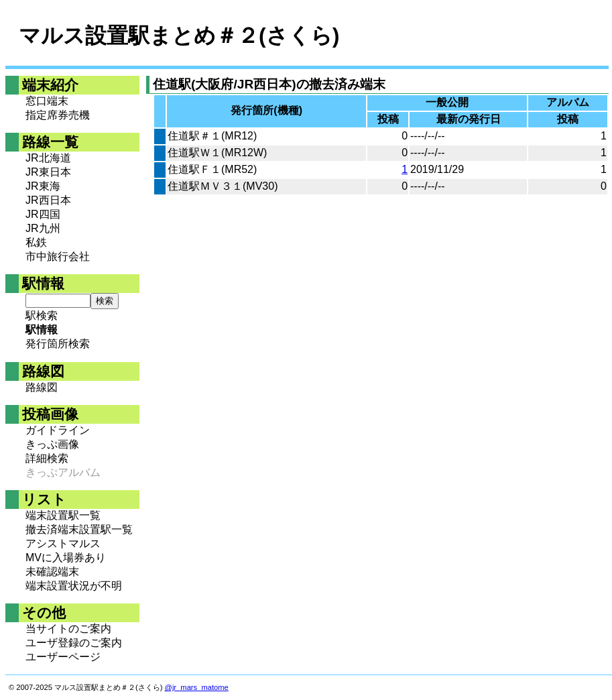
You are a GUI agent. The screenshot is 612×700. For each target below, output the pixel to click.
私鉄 (36, 242)
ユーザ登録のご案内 (74, 643)
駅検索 (42, 315)
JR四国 (43, 214)
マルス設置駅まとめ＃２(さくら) (179, 36)
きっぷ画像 (52, 444)
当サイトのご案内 (68, 629)
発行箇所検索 (58, 344)
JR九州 (43, 228)
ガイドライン (58, 430)
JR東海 (43, 186)
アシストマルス (63, 543)
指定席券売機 (58, 115)
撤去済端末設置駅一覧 (79, 529)
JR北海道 (48, 158)
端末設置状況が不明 (74, 586)
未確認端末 (52, 572)
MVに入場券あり (66, 558)
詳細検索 (47, 458)
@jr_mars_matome (197, 687)
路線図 (42, 387)
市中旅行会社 (58, 256)
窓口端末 (47, 101)
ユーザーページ (63, 657)
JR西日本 (48, 200)
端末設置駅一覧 (63, 515)
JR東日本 (48, 172)
